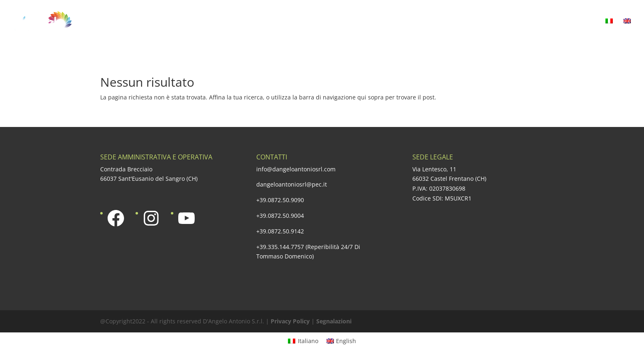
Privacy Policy (290, 321)
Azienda (227, 22)
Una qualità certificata (376, 22)
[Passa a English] (342, 341)
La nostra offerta (288, 22)
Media (538, 22)
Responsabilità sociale (472, 22)
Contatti (580, 22)
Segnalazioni (334, 321)
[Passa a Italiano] (303, 341)
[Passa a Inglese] (627, 31)
